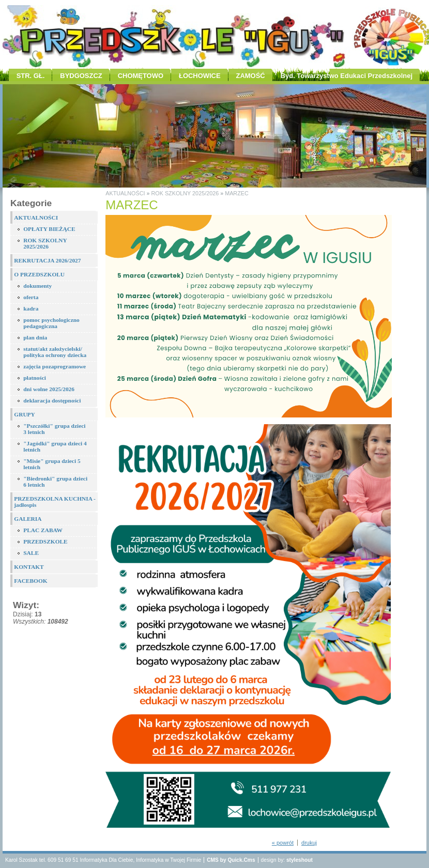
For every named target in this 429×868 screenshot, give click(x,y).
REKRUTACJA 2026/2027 (47, 260)
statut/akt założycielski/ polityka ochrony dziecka (55, 352)
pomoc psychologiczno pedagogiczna (51, 323)
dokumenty (37, 286)
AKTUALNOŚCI (36, 218)
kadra (31, 308)
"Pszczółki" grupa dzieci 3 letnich (54, 429)
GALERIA (28, 519)
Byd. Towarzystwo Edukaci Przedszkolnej (347, 76)
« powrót (283, 843)
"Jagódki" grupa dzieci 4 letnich (55, 446)
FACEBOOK (30, 581)
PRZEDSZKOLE (45, 541)
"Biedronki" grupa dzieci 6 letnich (55, 482)
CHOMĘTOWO (141, 76)
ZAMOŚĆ (251, 76)
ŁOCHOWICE (200, 76)
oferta (31, 297)
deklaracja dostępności (52, 400)
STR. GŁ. (31, 76)
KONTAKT (29, 567)
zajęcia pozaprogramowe (55, 366)
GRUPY (25, 414)
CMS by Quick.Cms (231, 860)
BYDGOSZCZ (81, 76)
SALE (31, 553)
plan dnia (35, 337)
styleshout (300, 860)
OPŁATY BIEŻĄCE (49, 229)
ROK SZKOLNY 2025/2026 (45, 243)
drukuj (309, 843)
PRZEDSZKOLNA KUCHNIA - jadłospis (55, 502)
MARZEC (237, 193)
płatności (35, 378)
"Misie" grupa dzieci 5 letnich (52, 464)
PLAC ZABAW (43, 530)
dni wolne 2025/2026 (49, 389)
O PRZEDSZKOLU (39, 274)
